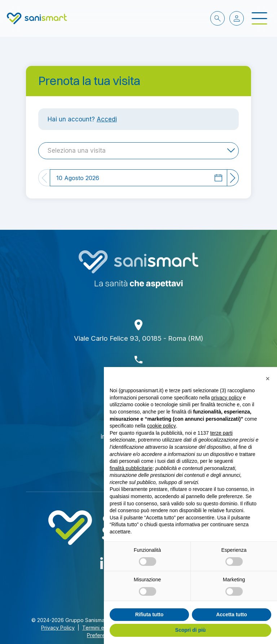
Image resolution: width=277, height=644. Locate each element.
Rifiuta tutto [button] (150, 614)
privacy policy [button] (227, 398)
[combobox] (138, 151)
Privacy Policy (58, 628)
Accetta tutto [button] (232, 614)
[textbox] (79, 151)
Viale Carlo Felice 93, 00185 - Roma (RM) (139, 338)
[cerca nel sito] (217, 18)
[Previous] (44, 178)
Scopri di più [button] (191, 630)
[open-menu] (259, 19)
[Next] (233, 178)
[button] (268, 379)
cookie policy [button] (162, 426)
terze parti (221, 433)
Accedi (107, 119)
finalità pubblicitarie (131, 468)
